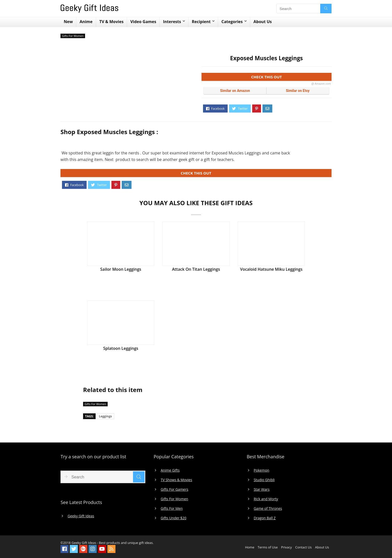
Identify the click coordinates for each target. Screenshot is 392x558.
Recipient (201, 22)
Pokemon (262, 470)
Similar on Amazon (235, 91)
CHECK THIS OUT (291, 78)
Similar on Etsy (298, 91)
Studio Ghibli (264, 480)
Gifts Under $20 (173, 518)
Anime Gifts (170, 470)
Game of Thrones (268, 509)
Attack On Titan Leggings (196, 269)
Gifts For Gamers (174, 489)
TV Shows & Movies (176, 480)
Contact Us (303, 547)
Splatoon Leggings (121, 348)
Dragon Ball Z (265, 518)
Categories (232, 22)
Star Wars (262, 489)
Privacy (286, 547)
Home (250, 547)
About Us (263, 22)
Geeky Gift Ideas (81, 516)
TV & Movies (111, 22)
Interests (172, 22)
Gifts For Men (172, 509)
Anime (86, 22)
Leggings (105, 416)
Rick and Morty (266, 499)
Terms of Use (268, 547)
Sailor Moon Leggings (121, 269)
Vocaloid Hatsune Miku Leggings (271, 269)
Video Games (143, 22)
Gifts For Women (73, 36)
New (68, 22)
